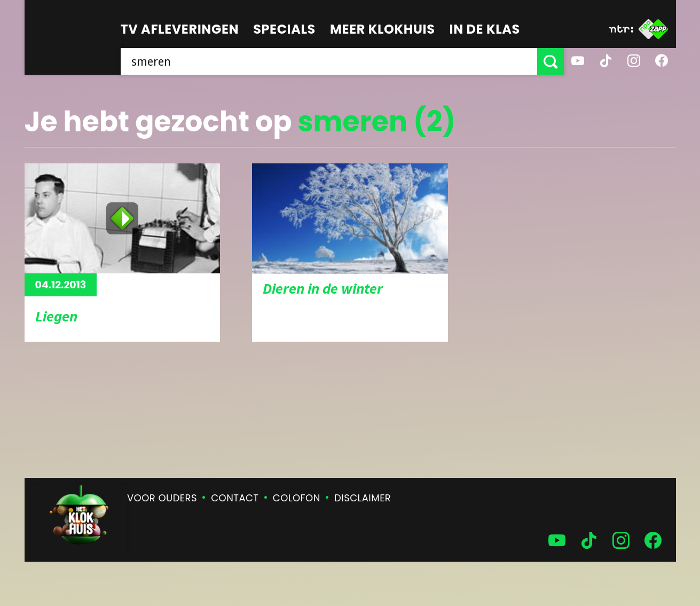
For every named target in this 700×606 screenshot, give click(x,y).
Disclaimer (363, 498)
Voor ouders (162, 498)
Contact (235, 498)
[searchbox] (329, 61)
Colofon (297, 498)
